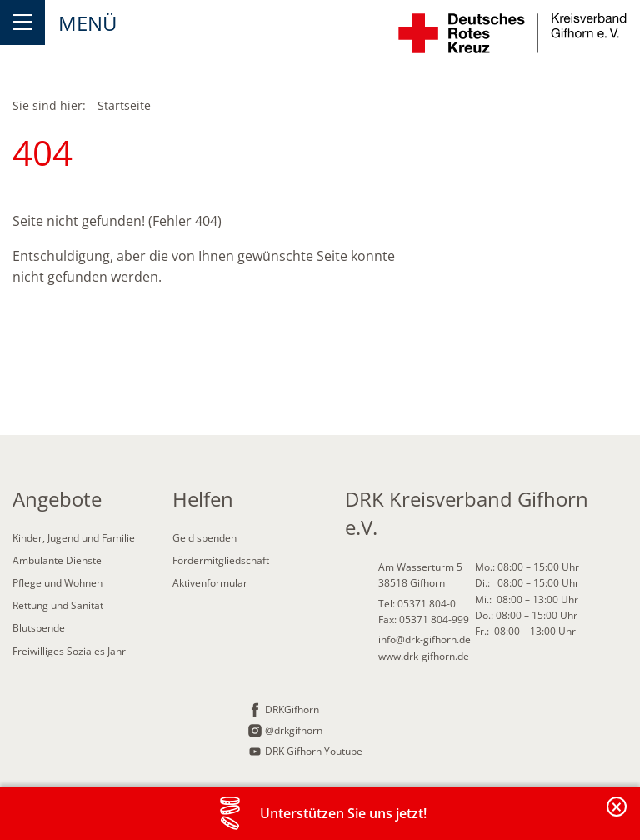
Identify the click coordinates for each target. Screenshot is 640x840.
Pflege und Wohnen (57, 583)
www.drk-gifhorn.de (424, 656)
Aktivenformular (210, 583)
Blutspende (39, 628)
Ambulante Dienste (57, 560)
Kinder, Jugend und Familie (74, 538)
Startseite (124, 105)
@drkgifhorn (294, 730)
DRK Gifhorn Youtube (314, 751)
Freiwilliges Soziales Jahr (69, 651)
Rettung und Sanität (58, 605)
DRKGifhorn (292, 710)
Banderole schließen (617, 816)
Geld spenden (205, 538)
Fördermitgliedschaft (221, 560)
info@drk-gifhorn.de (425, 640)
